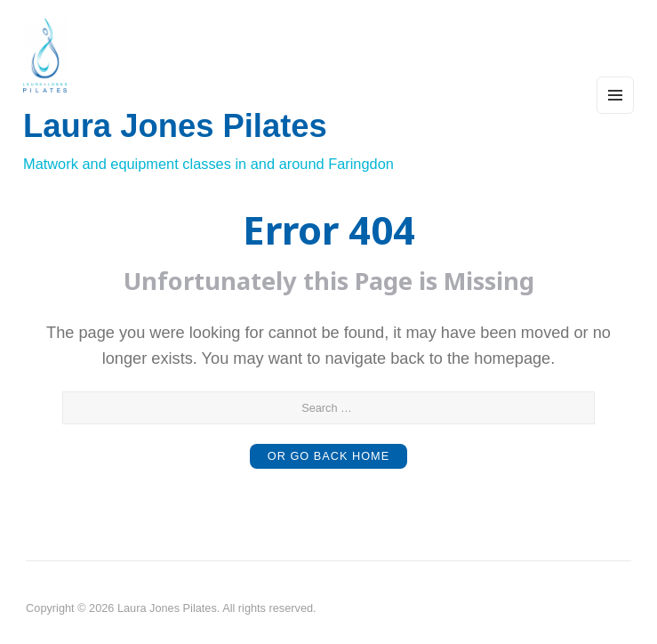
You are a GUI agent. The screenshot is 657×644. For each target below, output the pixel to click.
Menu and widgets (616, 113)
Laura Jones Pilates (175, 126)
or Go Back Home (328, 456)
